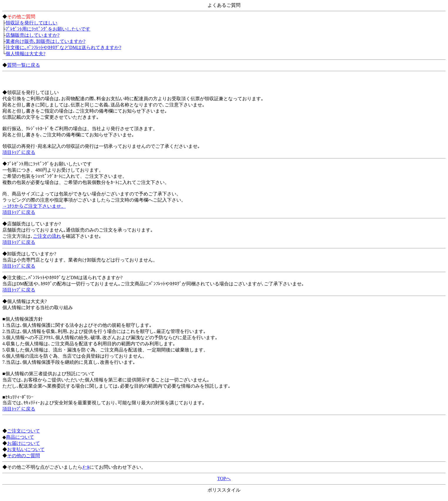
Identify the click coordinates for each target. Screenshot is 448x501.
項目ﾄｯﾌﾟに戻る (19, 152)
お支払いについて (26, 449)
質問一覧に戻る (24, 65)
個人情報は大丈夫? (25, 54)
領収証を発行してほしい (31, 23)
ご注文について (24, 431)
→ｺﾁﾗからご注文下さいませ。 (34, 206)
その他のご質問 (24, 456)
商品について (20, 437)
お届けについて (24, 443)
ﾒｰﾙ (86, 467)
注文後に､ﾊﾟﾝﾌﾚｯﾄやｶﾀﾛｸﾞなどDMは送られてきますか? (63, 47)
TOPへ (224, 479)
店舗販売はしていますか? (32, 35)
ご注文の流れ (47, 236)
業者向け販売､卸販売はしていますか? (45, 41)
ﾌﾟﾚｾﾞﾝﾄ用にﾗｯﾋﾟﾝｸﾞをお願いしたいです (48, 29)
